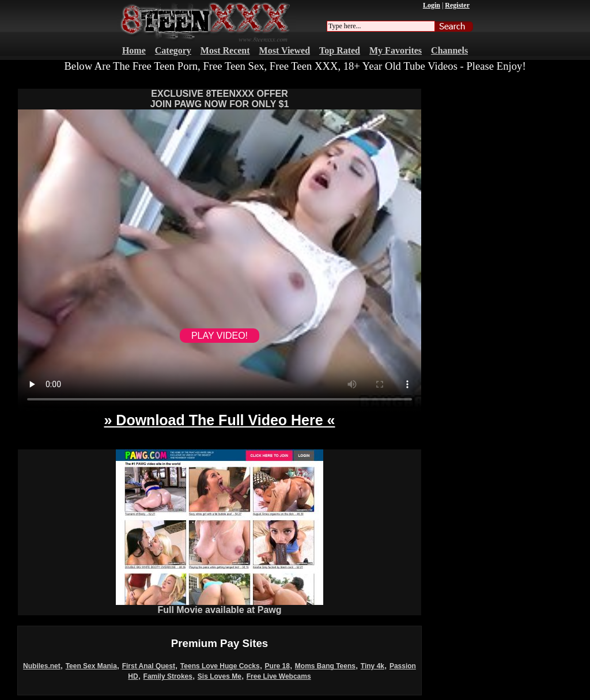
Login (432, 5)
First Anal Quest (149, 666)
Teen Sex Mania (91, 666)
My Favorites (396, 50)
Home (134, 50)
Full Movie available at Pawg (220, 606)
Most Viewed (285, 50)
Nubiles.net (42, 666)
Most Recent (225, 50)
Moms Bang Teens (325, 666)
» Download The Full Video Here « (219, 420)
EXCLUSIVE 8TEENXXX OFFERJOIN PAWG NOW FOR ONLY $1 (220, 99)
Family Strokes (168, 676)
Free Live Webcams (279, 676)
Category (173, 50)
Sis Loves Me (220, 676)
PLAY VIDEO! (220, 336)
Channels (449, 50)
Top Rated (340, 50)
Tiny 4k (372, 666)
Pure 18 (277, 666)
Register (457, 5)
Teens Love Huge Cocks (220, 666)
